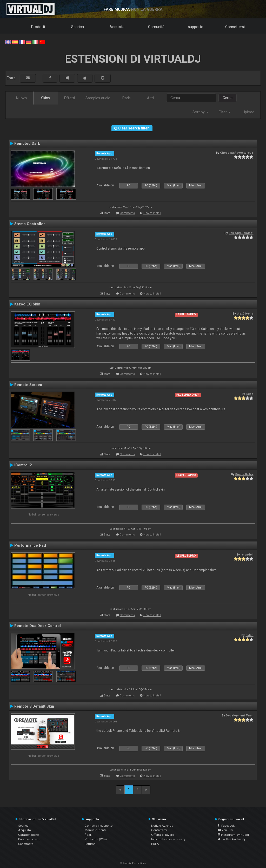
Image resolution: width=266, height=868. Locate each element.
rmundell (247, 554)
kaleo (250, 394)
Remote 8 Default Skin (34, 706)
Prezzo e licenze (29, 839)
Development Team (240, 715)
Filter (225, 112)
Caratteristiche (28, 835)
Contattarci (159, 830)
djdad (249, 635)
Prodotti (38, 27)
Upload (248, 112)
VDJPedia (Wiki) (96, 839)
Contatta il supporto (99, 826)
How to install (152, 213)
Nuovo (22, 98)
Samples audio (98, 98)
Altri (150, 98)
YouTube (226, 830)
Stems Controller (30, 224)
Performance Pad (30, 545)
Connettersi (235, 27)
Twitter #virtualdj (231, 839)
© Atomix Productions (133, 863)
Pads (127, 98)
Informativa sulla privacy (168, 839)
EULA (155, 844)
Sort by (200, 112)
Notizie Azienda (162, 826)
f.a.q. (88, 835)
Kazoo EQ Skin (27, 304)
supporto (196, 27)
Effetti (69, 98)
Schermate (26, 844)
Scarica (78, 27)
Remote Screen (28, 385)
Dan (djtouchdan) (241, 233)
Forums (90, 844)
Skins (45, 98)
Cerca (228, 98)
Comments (127, 213)
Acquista (117, 27)
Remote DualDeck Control (38, 626)
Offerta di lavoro (163, 835)
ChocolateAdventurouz (237, 153)
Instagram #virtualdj (234, 835)
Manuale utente (96, 830)
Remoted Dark (27, 143)
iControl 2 (23, 465)
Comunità (156, 27)
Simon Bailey (244, 474)
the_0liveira (245, 314)
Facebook (226, 826)
